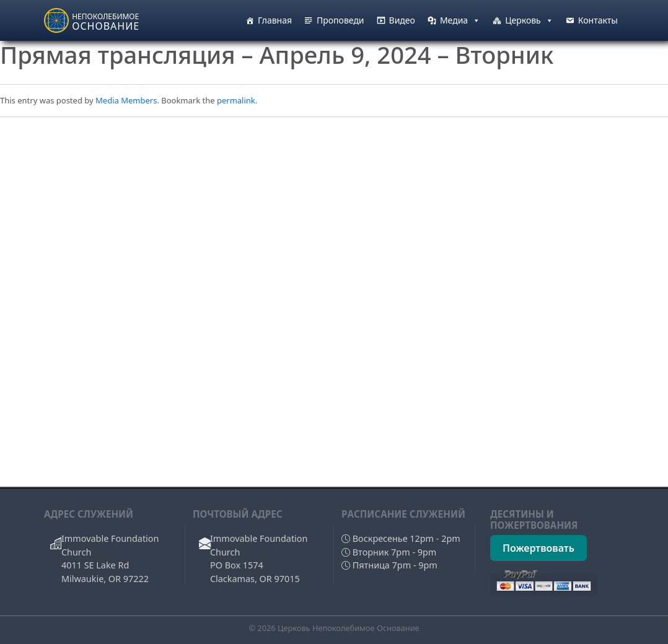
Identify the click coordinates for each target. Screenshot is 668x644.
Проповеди (341, 20)
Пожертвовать (538, 548)
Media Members (126, 100)
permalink (236, 100)
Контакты (598, 20)
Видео (402, 20)
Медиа (460, 20)
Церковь (529, 20)
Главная (275, 20)
